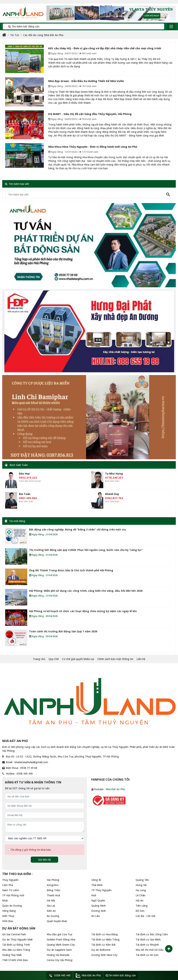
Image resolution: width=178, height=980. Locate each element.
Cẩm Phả (8, 885)
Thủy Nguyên (10, 880)
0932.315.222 (28, 477)
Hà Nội (51, 900)
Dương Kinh (99, 911)
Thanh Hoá (53, 895)
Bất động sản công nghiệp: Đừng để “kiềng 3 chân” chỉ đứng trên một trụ (77, 529)
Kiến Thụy (8, 916)
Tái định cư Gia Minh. (148, 939)
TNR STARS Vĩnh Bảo (15, 960)
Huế (94, 895)
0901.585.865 (28, 498)
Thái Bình (97, 885)
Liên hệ (141, 659)
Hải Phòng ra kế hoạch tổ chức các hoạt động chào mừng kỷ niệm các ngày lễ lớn (83, 611)
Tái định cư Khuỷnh (147, 945)
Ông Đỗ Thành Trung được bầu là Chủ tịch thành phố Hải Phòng (71, 570)
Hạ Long (141, 890)
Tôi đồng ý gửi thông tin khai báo (31, 850)
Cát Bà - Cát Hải (145, 916)
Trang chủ (39, 659)
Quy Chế (54, 659)
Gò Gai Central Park (14, 934)
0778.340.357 (114, 477)
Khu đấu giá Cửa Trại (59, 934)
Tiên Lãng (142, 906)
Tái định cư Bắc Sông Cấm (152, 934)
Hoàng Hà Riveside (58, 955)
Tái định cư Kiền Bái (103, 945)
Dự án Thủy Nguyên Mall (17, 939)
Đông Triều (53, 890)
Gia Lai (51, 906)
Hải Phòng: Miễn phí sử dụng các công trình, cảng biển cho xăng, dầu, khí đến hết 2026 (86, 591)
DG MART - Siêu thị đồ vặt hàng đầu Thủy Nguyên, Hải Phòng (90, 114)
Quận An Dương (12, 906)
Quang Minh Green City (61, 945)
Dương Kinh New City (104, 955)
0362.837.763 (114, 498)
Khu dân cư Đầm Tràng (16, 950)
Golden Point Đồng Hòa (61, 939)
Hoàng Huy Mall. (12, 955)
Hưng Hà (141, 885)
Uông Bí (96, 880)
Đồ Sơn (140, 911)
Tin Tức (15, 35)
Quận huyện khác (57, 921)
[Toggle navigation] (171, 26)
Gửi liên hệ (44, 860)
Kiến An (51, 911)
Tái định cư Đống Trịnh (16, 945)
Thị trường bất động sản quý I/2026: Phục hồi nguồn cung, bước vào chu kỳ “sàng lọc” (86, 550)
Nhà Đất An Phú (115, 789)
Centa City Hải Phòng (60, 960)
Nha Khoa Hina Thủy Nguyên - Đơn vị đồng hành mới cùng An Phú (93, 147)
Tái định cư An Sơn (147, 955)
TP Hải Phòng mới (13, 895)
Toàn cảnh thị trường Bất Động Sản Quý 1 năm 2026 (63, 631)
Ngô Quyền (98, 900)
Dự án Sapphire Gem (59, 950)
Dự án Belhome (101, 950)
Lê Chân (141, 895)
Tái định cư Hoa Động (105, 934)
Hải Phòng (53, 880)
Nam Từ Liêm (11, 890)
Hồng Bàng (9, 911)
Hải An (140, 900)
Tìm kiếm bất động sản (22, 26)
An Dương (53, 916)
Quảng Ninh (98, 906)
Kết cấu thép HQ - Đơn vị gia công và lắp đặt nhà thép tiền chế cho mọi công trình (105, 48)
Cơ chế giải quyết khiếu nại (78, 659)
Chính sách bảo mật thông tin (115, 659)
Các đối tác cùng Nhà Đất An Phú (43, 35)
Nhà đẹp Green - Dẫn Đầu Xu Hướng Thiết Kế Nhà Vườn (86, 81)
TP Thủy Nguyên (101, 890)
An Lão (96, 916)
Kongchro (53, 885)
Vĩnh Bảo (8, 921)
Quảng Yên (142, 880)
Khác (5, 900)
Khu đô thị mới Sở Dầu (149, 950)
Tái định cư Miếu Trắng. (106, 939)
